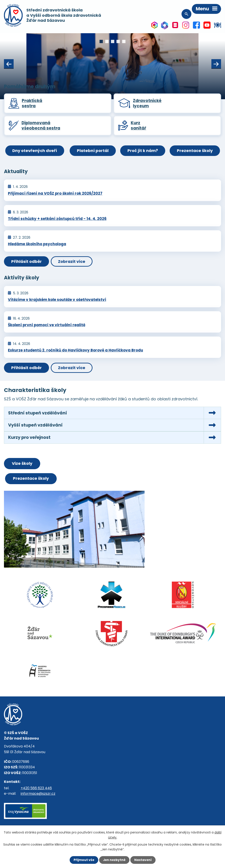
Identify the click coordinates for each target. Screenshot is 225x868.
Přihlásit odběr (27, 263)
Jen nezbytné (114, 860)
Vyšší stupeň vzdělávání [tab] (36, 427)
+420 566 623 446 (36, 790)
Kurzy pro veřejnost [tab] (30, 439)
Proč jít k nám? (143, 152)
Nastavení (143, 860)
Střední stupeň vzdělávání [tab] (38, 414)
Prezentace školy (196, 152)
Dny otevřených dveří (34, 152)
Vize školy (22, 465)
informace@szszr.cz (38, 796)
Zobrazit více (73, 263)
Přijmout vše (83, 860)
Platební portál (93, 152)
